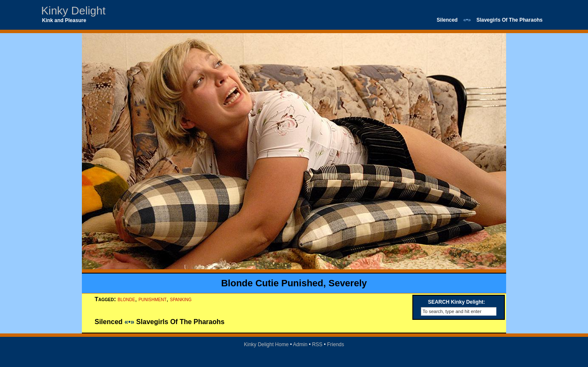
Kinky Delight (73, 11)
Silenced (447, 20)
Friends (336, 344)
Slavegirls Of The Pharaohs (510, 20)
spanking (181, 299)
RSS (317, 344)
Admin (300, 344)
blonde (126, 299)
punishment (152, 299)
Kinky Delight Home (266, 344)
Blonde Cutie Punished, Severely (294, 283)
